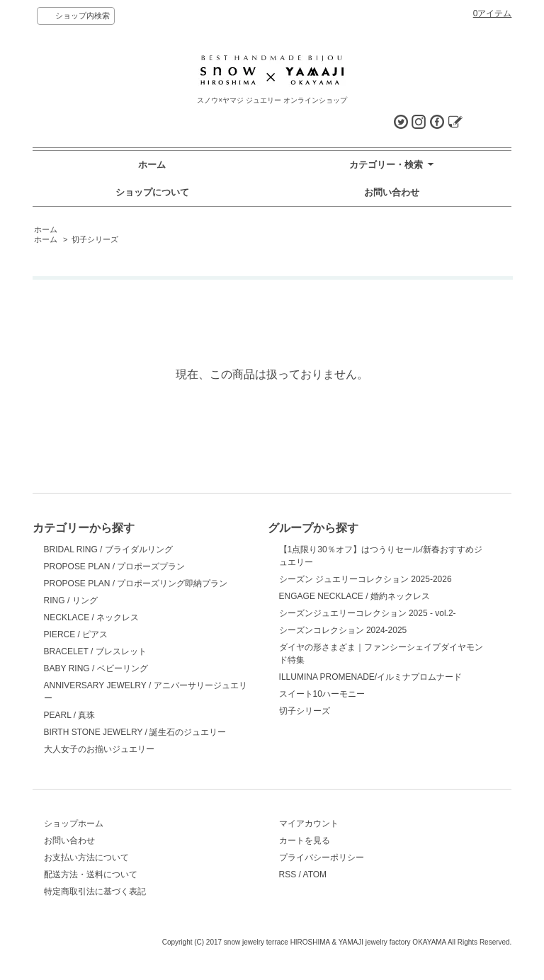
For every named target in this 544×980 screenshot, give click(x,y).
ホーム (152, 165)
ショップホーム (74, 824)
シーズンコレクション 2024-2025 (343, 630)
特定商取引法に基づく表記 (95, 891)
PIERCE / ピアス (76, 634)
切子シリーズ (95, 239)
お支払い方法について (86, 857)
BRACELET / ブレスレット (95, 651)
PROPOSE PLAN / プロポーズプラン (115, 566)
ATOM (315, 874)
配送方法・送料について (91, 874)
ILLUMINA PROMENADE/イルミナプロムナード (371, 677)
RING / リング (71, 600)
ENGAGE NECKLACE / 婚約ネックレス (355, 596)
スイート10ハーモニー (322, 694)
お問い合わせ (392, 192)
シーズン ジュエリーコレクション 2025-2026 (365, 579)
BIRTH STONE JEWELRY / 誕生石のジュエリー (135, 732)
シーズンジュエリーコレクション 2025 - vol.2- (368, 613)
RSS (288, 874)
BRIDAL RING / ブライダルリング (108, 549)
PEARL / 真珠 (70, 715)
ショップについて (152, 192)
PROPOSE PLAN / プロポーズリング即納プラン (136, 583)
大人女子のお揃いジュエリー (99, 749)
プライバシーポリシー (322, 857)
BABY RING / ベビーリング (96, 668)
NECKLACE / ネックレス (92, 617)
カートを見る (305, 841)
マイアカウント (309, 824)
